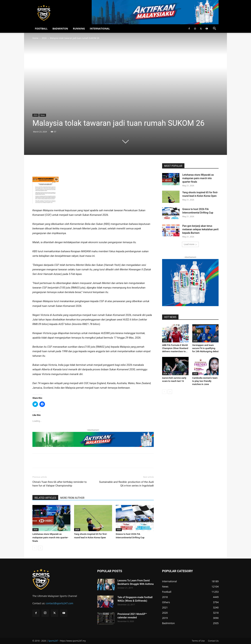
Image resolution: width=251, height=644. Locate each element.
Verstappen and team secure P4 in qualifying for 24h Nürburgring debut (205, 348)
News (43, 115)
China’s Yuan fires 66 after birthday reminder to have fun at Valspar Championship (60, 484)
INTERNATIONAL (100, 29)
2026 (35, 530)
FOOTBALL (41, 29)
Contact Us (213, 641)
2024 (44, 38)
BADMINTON (60, 29)
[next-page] (40, 548)
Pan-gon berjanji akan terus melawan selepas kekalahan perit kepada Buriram (200, 229)
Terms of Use (198, 641)
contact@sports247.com (60, 603)
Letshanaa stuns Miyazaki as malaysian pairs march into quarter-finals (50, 538)
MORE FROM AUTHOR (72, 498)
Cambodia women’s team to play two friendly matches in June (205, 381)
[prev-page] (35, 548)
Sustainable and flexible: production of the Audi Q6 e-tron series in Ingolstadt (126, 484)
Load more (190, 244)
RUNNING (79, 29)
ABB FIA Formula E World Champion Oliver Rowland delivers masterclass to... (175, 348)
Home (35, 38)
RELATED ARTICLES (45, 498)
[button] (214, 29)
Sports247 (53, 641)
